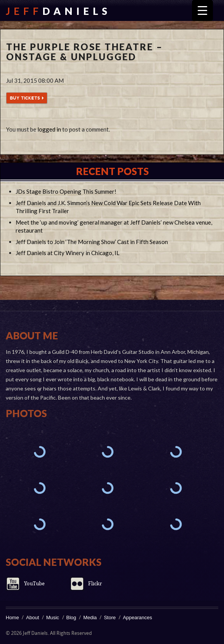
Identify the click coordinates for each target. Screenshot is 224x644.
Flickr (95, 584)
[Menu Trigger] (202, 10)
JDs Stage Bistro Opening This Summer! (66, 191)
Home (12, 618)
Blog (71, 618)
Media (90, 618)
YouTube (34, 584)
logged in (49, 129)
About (32, 618)
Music (53, 618)
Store (110, 618)
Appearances (138, 618)
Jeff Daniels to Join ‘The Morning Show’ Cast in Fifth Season (92, 242)
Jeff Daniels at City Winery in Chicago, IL (68, 253)
